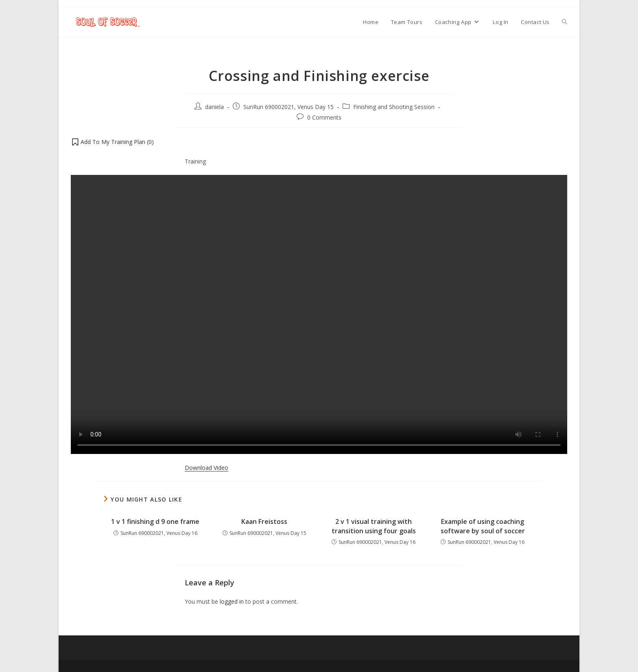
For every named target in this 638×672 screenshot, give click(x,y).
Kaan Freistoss (264, 521)
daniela (214, 107)
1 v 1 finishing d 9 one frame (155, 521)
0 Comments (324, 117)
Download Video (206, 468)
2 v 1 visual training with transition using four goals (374, 526)
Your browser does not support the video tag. (319, 314)
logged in (232, 601)
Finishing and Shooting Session (394, 107)
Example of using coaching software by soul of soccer (483, 526)
